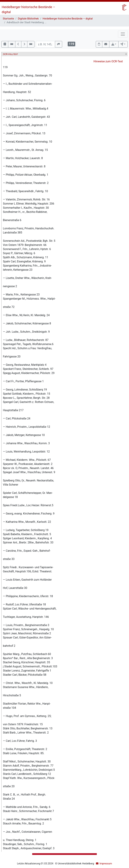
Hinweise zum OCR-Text (108, 61)
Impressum (106, 864)
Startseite (8, 19)
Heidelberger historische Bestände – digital (68, 19)
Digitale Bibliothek (28, 19)
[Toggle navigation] (123, 34)
